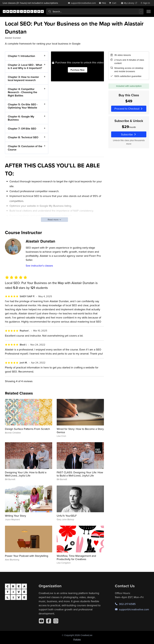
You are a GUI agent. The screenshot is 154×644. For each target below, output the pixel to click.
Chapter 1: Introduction (21, 56)
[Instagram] (56, 621)
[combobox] (95, 11)
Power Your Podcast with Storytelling (27, 556)
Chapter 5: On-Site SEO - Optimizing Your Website (23, 106)
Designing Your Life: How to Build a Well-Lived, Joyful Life (26, 474)
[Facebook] (49, 621)
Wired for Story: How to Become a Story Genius (80, 431)
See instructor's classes (39, 266)
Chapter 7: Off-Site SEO (22, 129)
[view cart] (113, 3)
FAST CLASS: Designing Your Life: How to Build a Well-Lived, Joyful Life (80, 474)
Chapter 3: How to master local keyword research (23, 79)
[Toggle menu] (149, 11)
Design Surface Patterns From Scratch (27, 429)
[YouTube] (41, 621)
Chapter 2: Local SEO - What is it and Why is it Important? (25, 66)
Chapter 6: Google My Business (21, 118)
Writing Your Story (15, 516)
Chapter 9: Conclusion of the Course (25, 148)
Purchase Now (78, 70)
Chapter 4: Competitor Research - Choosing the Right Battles (22, 92)
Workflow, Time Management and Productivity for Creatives (76, 557)
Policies (77, 639)
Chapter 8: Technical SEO (23, 137)
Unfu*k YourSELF (67, 516)
